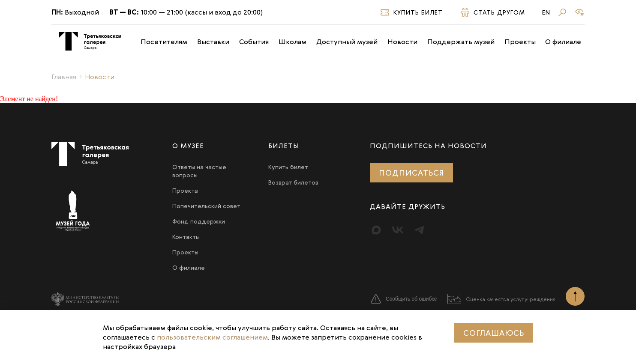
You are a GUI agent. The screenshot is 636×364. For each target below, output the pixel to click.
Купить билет (288, 167)
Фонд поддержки (199, 221)
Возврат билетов (293, 182)
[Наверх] (575, 296)
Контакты (186, 237)
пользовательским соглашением (212, 337)
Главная (64, 77)
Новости (402, 42)
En (546, 12)
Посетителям (164, 42)
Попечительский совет (206, 206)
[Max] (376, 230)
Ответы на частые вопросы (199, 171)
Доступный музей (347, 42)
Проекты (520, 42)
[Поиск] (562, 12)
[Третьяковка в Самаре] (90, 41)
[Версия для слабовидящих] (579, 12)
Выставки (213, 42)
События (254, 42)
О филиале (563, 42)
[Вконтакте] (398, 230)
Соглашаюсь (494, 333)
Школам (292, 42)
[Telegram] (419, 230)
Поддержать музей (461, 42)
